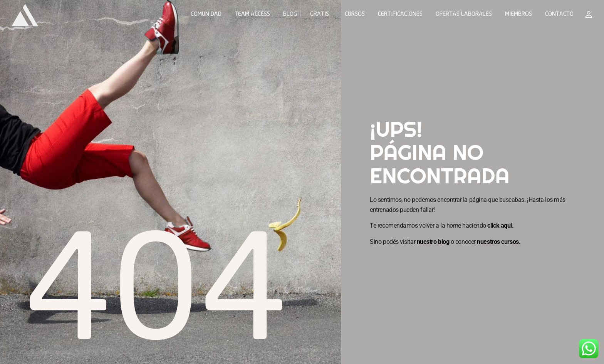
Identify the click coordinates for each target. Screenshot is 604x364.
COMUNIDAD (206, 15)
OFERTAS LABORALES (464, 15)
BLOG (290, 15)
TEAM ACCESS (252, 15)
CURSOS (355, 15)
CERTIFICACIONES (400, 15)
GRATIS (320, 15)
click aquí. (500, 226)
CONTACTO (559, 15)
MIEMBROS (518, 15)
